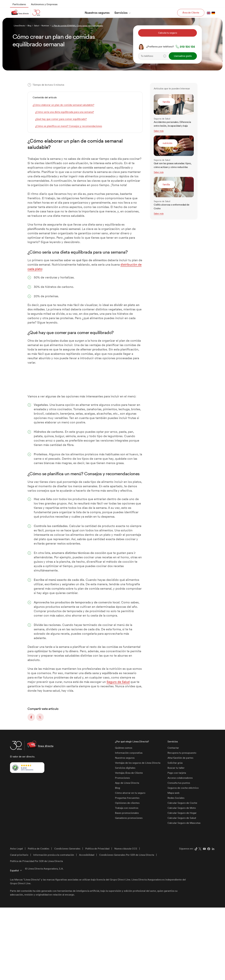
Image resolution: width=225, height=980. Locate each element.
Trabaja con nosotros (127, 880)
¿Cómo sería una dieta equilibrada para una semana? (65, 112)
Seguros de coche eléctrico (183, 860)
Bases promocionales (127, 885)
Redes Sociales (176, 870)
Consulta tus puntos (179, 855)
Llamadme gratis (183, 56)
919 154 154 (187, 47)
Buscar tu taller (176, 840)
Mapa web (174, 865)
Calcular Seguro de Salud (182, 890)
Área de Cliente (191, 13)
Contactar (173, 820)
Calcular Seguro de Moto (182, 880)
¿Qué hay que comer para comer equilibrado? (61, 119)
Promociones (122, 850)
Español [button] (14, 943)
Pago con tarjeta (177, 845)
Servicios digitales (125, 840)
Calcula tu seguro (168, 33)
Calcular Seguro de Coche (182, 875)
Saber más (159, 131)
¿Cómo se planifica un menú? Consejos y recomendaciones (69, 126)
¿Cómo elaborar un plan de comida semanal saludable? (63, 105)
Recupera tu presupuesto (182, 825)
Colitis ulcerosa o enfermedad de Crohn (172, 207)
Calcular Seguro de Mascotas (184, 895)
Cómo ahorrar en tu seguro (130, 865)
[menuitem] (19, 4)
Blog (117, 860)
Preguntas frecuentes (127, 870)
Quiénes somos (124, 820)
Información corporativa (129, 825)
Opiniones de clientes (127, 875)
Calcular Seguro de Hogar (182, 885)
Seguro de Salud (118, 754)
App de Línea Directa (127, 855)
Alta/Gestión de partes (180, 830)
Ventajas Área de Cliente (129, 845)
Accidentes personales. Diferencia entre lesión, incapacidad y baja (172, 124)
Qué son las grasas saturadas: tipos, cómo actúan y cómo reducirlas (172, 165)
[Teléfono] (162, 56)
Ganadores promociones (129, 890)
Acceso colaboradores (180, 850)
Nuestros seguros (125, 830)
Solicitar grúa (175, 835)
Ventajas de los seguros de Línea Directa (138, 835)
